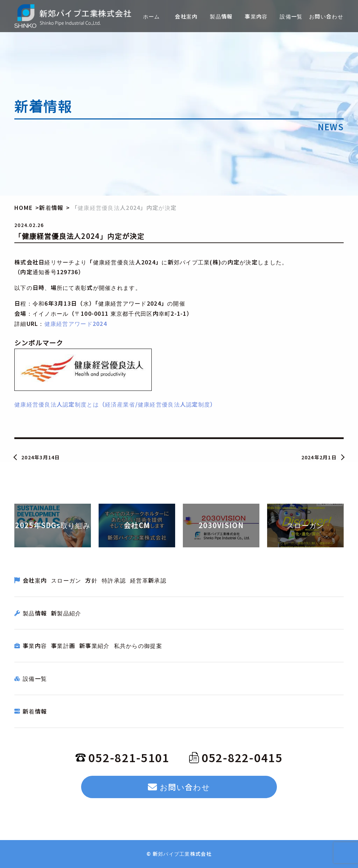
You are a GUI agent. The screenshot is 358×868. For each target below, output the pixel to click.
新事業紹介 (94, 645)
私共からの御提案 (138, 645)
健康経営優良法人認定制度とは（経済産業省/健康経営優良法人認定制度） (115, 404)
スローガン (66, 580)
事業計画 (63, 645)
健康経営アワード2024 (76, 323)
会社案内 (35, 580)
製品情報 (35, 613)
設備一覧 (35, 678)
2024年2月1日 (319, 457)
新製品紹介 (66, 613)
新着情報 (35, 711)
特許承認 (114, 580)
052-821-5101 (122, 757)
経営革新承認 (148, 580)
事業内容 (35, 645)
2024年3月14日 (41, 457)
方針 (91, 580)
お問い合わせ (179, 787)
